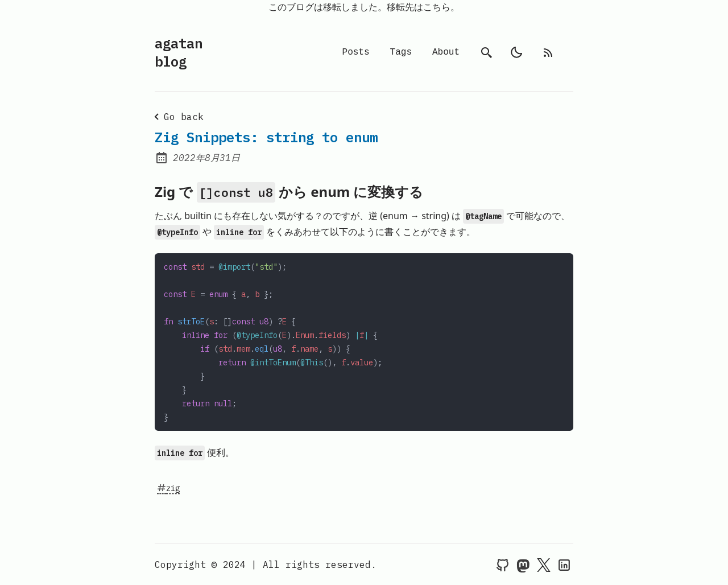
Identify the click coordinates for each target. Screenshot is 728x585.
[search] (487, 52)
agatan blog (179, 52)
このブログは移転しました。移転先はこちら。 (364, 7)
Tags (401, 52)
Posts (356, 52)
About (446, 52)
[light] (516, 52)
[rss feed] (548, 52)
